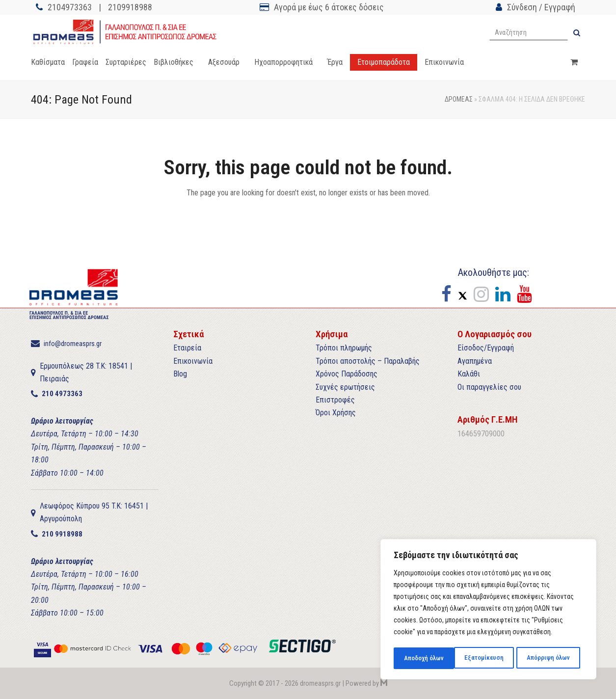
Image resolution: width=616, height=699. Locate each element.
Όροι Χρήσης (336, 413)
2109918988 (130, 7)
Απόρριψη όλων (487, 658)
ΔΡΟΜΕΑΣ (459, 99)
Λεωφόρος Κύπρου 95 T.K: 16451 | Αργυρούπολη (94, 512)
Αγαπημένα (475, 361)
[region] (488, 610)
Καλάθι (469, 374)
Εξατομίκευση (423, 658)
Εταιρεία (187, 348)
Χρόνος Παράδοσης (347, 374)
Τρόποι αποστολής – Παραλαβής (368, 361)
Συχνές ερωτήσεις (345, 387)
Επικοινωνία (193, 361)
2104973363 (70, 7)
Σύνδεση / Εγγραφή (541, 7)
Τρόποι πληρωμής (344, 348)
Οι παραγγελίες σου (489, 387)
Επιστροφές (335, 400)
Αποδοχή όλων (553, 658)
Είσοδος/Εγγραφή (486, 348)
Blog (180, 374)
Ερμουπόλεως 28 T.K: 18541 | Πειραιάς (86, 372)
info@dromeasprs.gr (73, 344)
